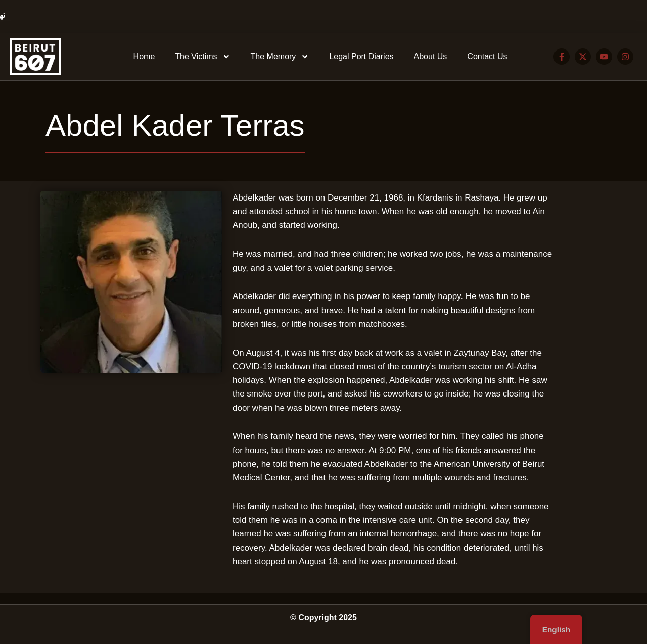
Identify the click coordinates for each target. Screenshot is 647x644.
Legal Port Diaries (361, 56)
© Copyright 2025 (323, 617)
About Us (431, 56)
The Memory (280, 57)
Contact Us (487, 56)
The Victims (202, 57)
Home (144, 56)
